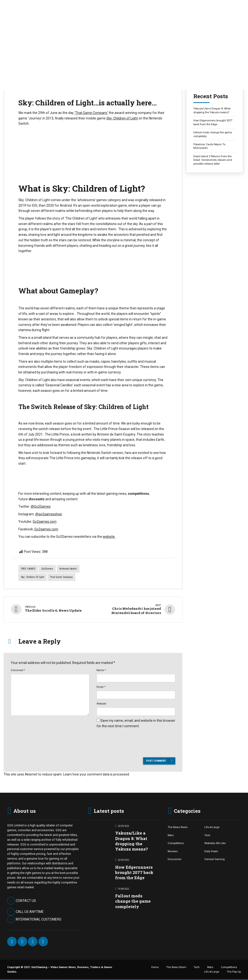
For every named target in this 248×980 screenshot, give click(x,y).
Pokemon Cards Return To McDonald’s (209, 146)
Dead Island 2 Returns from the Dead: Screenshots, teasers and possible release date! (213, 160)
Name (101, 670)
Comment (18, 670)
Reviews (173, 851)
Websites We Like (215, 843)
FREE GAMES (28, 569)
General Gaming (214, 859)
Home (155, 967)
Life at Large (212, 827)
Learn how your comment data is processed (96, 774)
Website (101, 703)
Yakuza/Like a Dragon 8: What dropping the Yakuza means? (212, 110)
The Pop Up (234, 971)
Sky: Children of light (33, 577)
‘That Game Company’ (91, 113)
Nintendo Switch (68, 569)
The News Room (178, 827)
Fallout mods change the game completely (213, 134)
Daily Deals (211, 851)
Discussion (175, 859)
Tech (207, 835)
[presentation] (133, 751)
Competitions (176, 843)
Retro (171, 835)
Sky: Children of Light (122, 118)
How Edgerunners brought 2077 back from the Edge (213, 122)
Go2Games (47, 569)
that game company (61, 577)
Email (101, 687)
